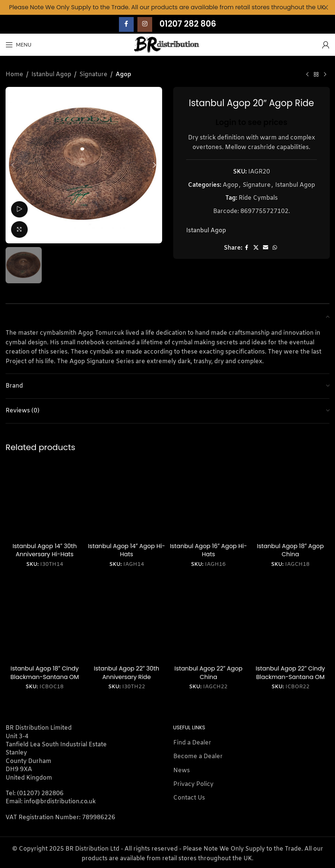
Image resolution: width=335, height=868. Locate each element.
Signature (93, 75)
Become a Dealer (198, 756)
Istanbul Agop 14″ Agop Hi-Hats (127, 550)
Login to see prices (251, 122)
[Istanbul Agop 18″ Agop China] (290, 500)
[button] (13, 165)
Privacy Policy (193, 784)
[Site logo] (167, 45)
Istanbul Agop (51, 75)
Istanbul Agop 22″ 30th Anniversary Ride (127, 673)
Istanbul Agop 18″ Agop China (290, 550)
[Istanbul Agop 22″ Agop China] (209, 622)
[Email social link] (265, 248)
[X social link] (256, 248)
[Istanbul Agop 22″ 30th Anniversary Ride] (127, 622)
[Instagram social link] (145, 24)
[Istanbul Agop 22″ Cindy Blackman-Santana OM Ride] (290, 622)
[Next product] (325, 75)
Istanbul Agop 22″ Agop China (208, 673)
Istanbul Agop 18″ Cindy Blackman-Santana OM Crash (45, 677)
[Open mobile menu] (18, 45)
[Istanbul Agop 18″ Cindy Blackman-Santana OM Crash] (45, 622)
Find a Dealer (192, 743)
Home (14, 75)
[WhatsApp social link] (274, 248)
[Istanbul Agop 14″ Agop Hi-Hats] (127, 500)
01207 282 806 (188, 24)
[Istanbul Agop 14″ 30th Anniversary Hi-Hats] (45, 500)
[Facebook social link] (126, 24)
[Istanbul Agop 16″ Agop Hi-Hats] (209, 500)
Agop (123, 75)
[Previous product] (307, 75)
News (182, 771)
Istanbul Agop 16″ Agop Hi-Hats (208, 550)
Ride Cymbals (258, 198)
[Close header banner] (326, 7)
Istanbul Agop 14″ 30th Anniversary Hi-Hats (45, 550)
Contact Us (189, 798)
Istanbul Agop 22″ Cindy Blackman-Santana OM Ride (290, 677)
